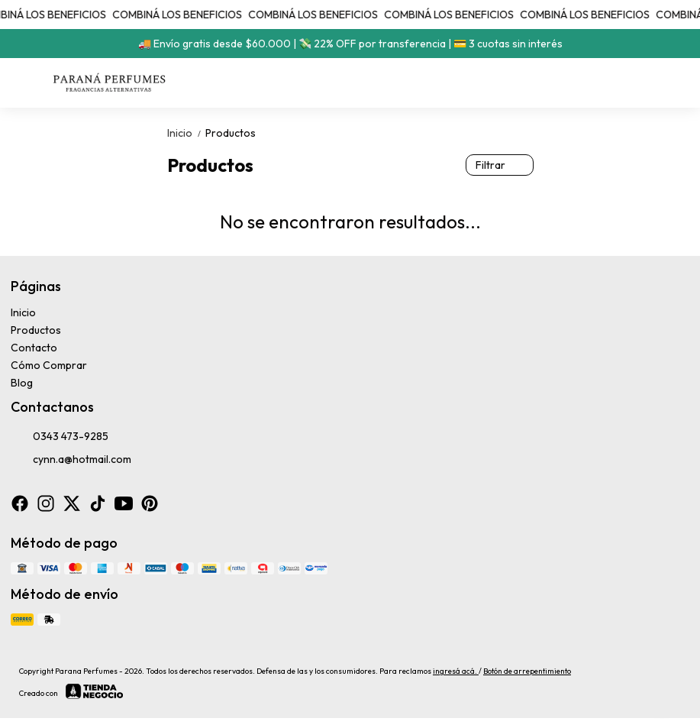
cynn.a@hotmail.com (71, 460)
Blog (22, 383)
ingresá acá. (456, 671)
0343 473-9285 (60, 437)
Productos (231, 133)
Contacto (34, 348)
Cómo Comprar (49, 365)
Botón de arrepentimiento (527, 671)
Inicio (186, 133)
